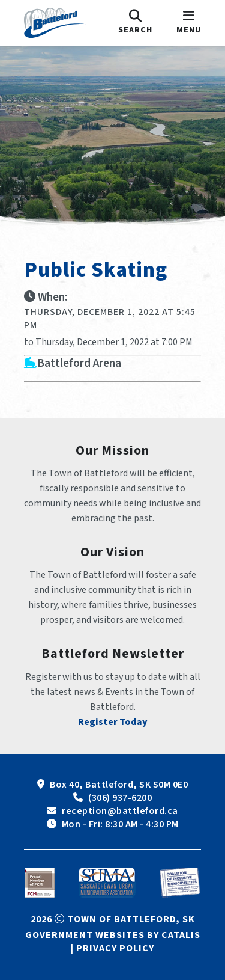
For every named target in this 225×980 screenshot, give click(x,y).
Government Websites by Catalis (113, 935)
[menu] (189, 23)
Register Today (113, 722)
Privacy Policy (115, 948)
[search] (135, 23)
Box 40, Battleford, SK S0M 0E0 (119, 785)
